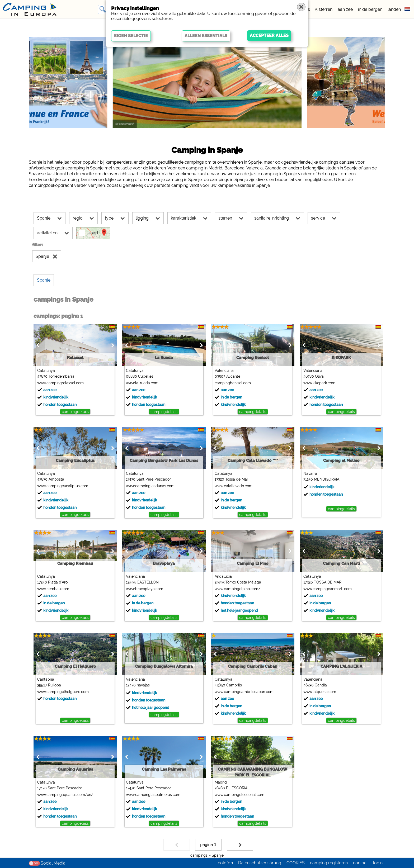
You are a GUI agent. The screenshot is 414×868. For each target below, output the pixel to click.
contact (360, 863)
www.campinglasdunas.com (150, 486)
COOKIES (296, 863)
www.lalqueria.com (320, 692)
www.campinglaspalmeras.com (153, 795)
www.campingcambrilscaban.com (244, 692)
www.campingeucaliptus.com (63, 486)
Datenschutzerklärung (260, 863)
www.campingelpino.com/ (237, 589)
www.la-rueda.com (142, 383)
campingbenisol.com (233, 383)
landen (394, 9)
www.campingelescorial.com (239, 795)
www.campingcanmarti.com (328, 589)
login (378, 863)
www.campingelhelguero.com (63, 692)
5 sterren (324, 9)
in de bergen (370, 9)
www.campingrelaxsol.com (60, 383)
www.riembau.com (53, 589)
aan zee (345, 9)
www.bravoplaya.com (145, 589)
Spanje (218, 855)
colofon (225, 863)
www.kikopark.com (319, 383)
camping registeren (329, 863)
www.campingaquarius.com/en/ (65, 795)
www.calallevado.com (234, 486)
